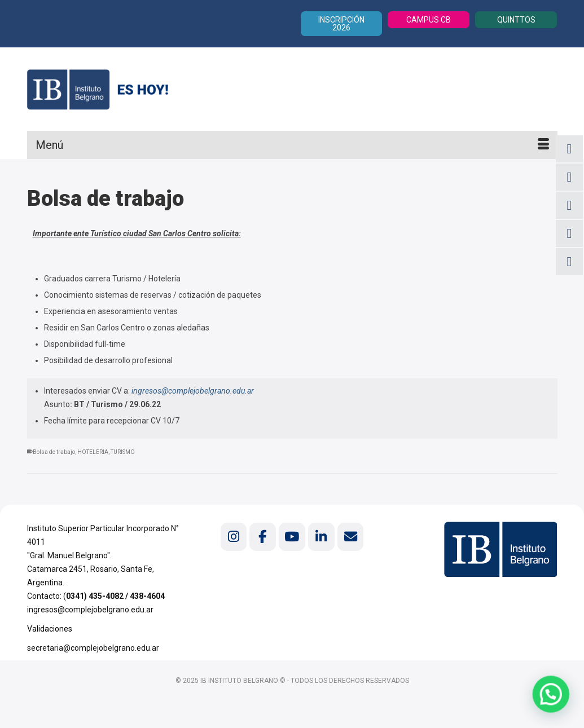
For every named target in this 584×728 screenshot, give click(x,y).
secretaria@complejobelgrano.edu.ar (93, 648)
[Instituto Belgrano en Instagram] (234, 537)
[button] (553, 700)
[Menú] (292, 145)
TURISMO (123, 452)
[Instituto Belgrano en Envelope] (350, 537)
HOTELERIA (93, 452)
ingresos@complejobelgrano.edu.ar (193, 391)
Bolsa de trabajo (54, 452)
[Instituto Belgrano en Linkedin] (321, 537)
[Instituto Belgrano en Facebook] (262, 537)
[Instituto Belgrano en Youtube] (292, 537)
